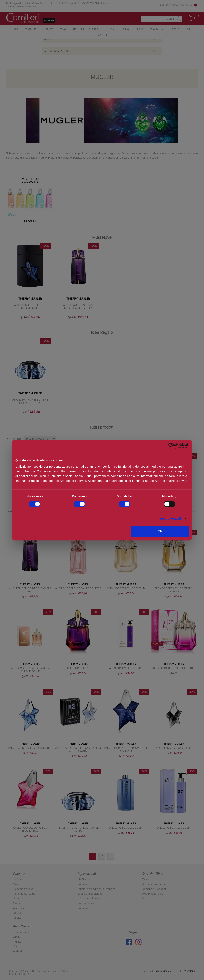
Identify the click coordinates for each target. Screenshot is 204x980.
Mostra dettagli (170, 519)
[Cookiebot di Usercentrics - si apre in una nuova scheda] (171, 446)
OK (160, 531)
